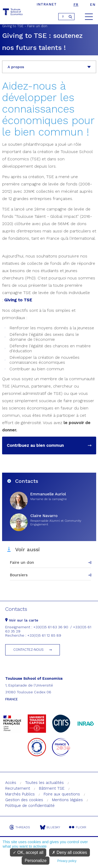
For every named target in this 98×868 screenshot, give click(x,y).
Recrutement (18, 788)
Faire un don (22, 562)
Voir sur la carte (22, 620)
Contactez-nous (28, 650)
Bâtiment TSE (52, 788)
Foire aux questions (62, 794)
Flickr (78, 827)
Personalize (36, 861)
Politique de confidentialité (30, 806)
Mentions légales (67, 800)
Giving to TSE (18, 300)
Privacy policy (67, 861)
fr (76, 5)
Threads (20, 827)
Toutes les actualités (44, 783)
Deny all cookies (70, 852)
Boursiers (19, 575)
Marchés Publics (20, 794)
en (93, 5)
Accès (11, 783)
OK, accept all (28, 852)
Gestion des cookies (24, 800)
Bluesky (50, 827)
